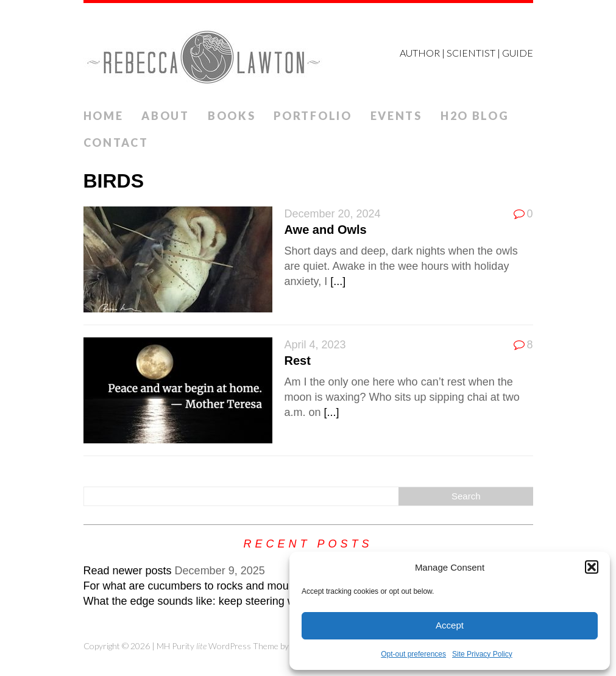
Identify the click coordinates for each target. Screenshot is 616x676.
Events (396, 116)
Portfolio (313, 116)
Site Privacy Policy (482, 654)
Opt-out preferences (413, 654)
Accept (450, 625)
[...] (338, 281)
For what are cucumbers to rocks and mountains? (204, 586)
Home (104, 116)
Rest (298, 361)
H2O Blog (475, 116)
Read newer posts (128, 571)
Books (232, 116)
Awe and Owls (326, 230)
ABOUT (165, 116)
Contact (116, 143)
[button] (592, 567)
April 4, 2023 (315, 345)
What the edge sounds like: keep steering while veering (218, 601)
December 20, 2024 (333, 214)
